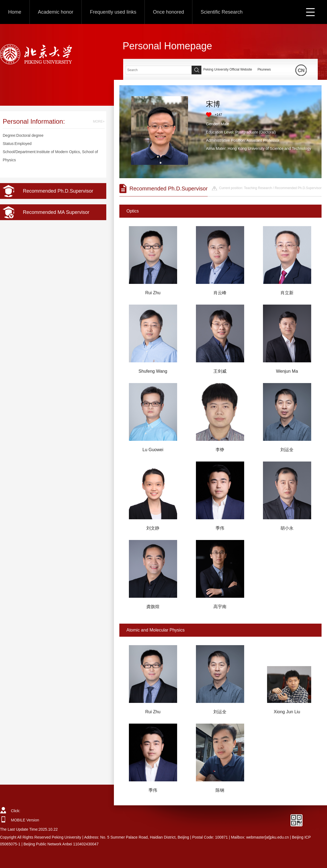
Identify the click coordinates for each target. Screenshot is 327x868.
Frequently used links (113, 12)
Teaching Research (258, 188)
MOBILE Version (25, 820)
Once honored (168, 12)
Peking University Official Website (228, 69)
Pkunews (264, 69)
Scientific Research (222, 12)
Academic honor (56, 12)
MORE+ (99, 122)
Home (15, 12)
